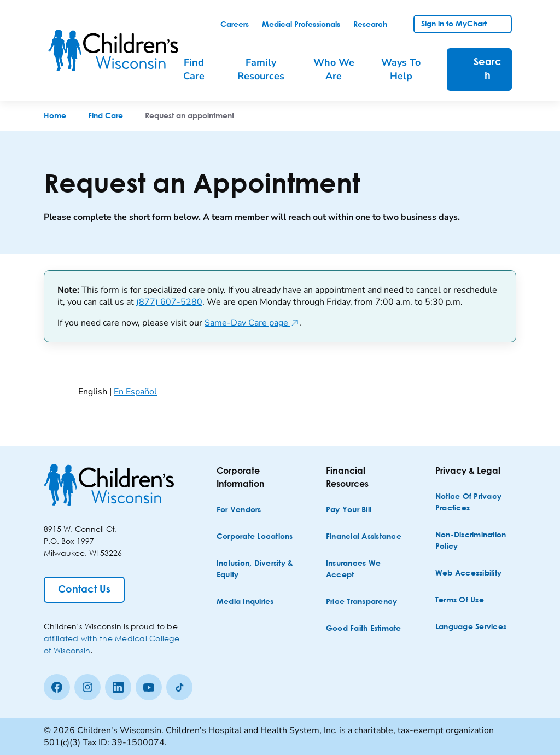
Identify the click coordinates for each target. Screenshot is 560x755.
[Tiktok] (179, 687)
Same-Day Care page (252, 323)
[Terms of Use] (460, 600)
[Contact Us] (84, 590)
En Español (135, 392)
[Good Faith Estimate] (364, 629)
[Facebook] (57, 687)
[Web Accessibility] (468, 574)
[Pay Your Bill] (349, 510)
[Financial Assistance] (364, 537)
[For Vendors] (239, 510)
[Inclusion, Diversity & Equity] (256, 570)
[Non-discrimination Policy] (475, 541)
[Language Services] (471, 627)
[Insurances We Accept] (365, 570)
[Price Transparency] (362, 602)
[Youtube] (149, 687)
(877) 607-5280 (169, 302)
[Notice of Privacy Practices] (475, 503)
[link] (235, 25)
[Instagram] (87, 687)
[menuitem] (200, 69)
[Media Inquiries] (245, 602)
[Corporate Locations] (255, 537)
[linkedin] (118, 687)
